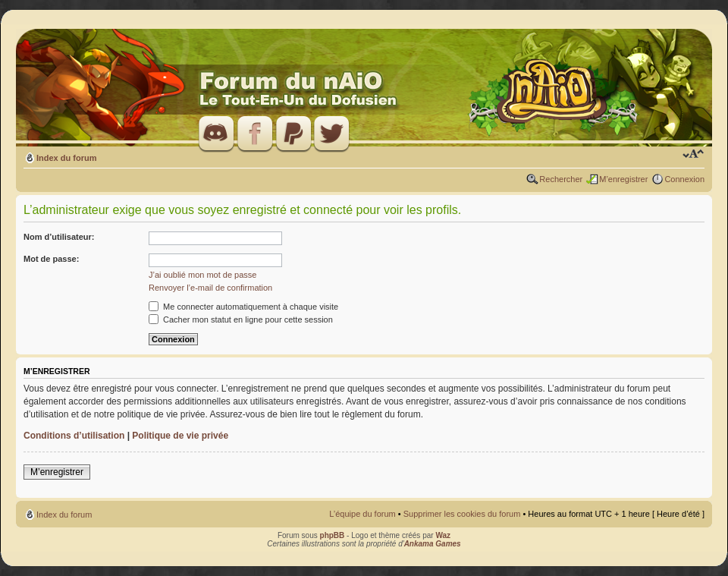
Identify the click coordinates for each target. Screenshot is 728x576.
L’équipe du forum (362, 514)
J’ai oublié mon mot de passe (202, 275)
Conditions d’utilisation (74, 436)
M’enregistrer (623, 179)
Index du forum (66, 158)
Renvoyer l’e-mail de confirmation (210, 288)
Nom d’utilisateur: (59, 237)
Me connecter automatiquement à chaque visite (243, 307)
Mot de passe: (51, 259)
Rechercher (561, 179)
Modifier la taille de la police (693, 155)
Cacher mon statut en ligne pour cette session (241, 319)
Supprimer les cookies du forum (462, 514)
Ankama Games (433, 544)
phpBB (333, 535)
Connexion (684, 179)
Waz (443, 535)
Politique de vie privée (180, 436)
